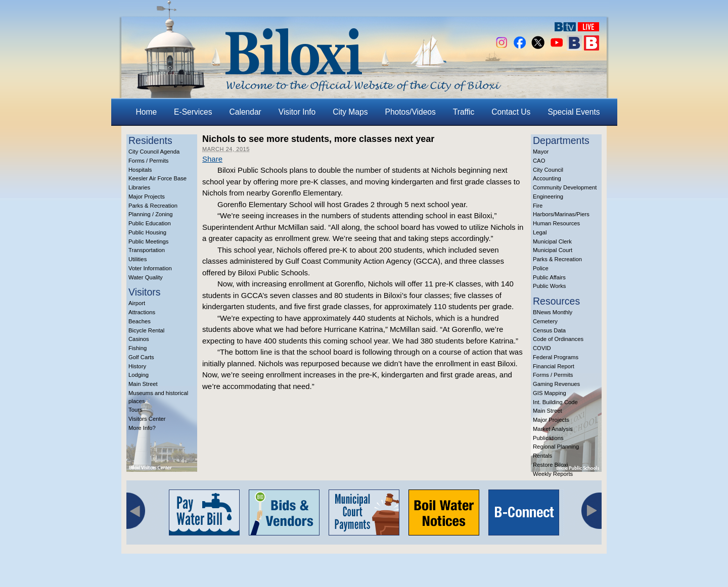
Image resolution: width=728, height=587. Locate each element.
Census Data (549, 330)
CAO (539, 161)
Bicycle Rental (146, 330)
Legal (540, 232)
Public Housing (147, 232)
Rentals (542, 456)
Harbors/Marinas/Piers (561, 214)
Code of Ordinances (558, 339)
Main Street (143, 384)
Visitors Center (147, 419)
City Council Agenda (154, 152)
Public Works (549, 286)
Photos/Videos (411, 112)
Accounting (547, 178)
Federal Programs (556, 357)
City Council (548, 170)
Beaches (140, 321)
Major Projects (147, 197)
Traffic (464, 112)
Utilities (138, 259)
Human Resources (556, 223)
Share (212, 159)
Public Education (150, 223)
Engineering (548, 197)
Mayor (541, 152)
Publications (548, 438)
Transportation (147, 250)
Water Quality (146, 277)
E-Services (193, 112)
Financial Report (554, 366)
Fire (538, 206)
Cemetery (545, 321)
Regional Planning (556, 447)
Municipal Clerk (552, 241)
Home (147, 112)
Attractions (142, 312)
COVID (542, 348)
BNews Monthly (553, 312)
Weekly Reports (553, 474)
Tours (135, 410)
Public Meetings (148, 241)
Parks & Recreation (153, 206)
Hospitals (140, 170)
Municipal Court (553, 250)
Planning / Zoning (151, 214)
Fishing (138, 348)
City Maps (350, 112)
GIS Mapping (550, 393)
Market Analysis (553, 429)
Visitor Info (297, 112)
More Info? (142, 428)
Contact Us (511, 112)
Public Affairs (549, 277)
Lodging (139, 375)
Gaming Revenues (556, 384)
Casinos (139, 339)
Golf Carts (141, 357)
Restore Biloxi (550, 465)
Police (541, 268)
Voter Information (150, 268)
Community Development (565, 187)
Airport (137, 303)
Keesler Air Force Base (157, 178)
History (137, 366)
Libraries (139, 187)
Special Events (574, 112)
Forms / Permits (148, 161)
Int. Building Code (555, 402)
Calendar (245, 112)
